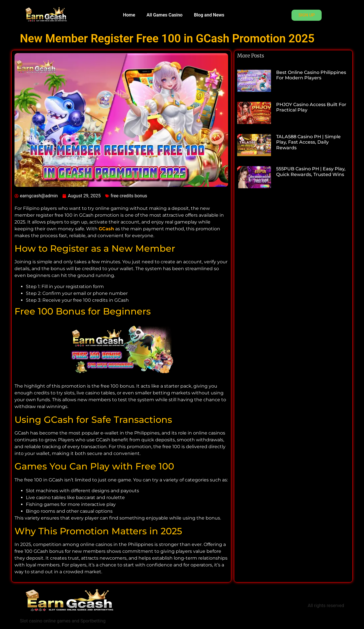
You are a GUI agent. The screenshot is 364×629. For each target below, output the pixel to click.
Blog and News (209, 15)
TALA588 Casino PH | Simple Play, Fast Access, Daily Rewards (308, 142)
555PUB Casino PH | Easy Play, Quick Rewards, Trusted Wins (311, 171)
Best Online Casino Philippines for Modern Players (311, 75)
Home (129, 15)
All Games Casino (165, 15)
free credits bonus (129, 196)
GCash (106, 229)
